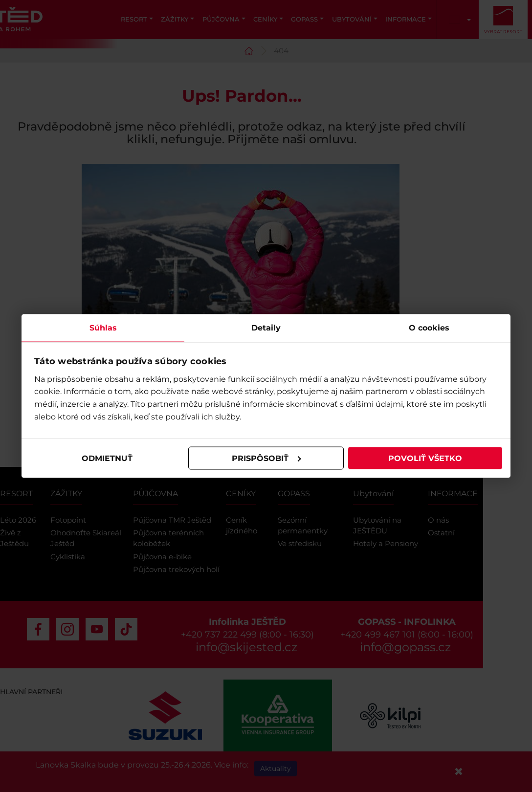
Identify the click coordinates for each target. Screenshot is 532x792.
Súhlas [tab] (103, 328)
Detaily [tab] (266, 328)
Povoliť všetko (425, 458)
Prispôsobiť (266, 458)
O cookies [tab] (429, 328)
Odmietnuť (107, 458)
